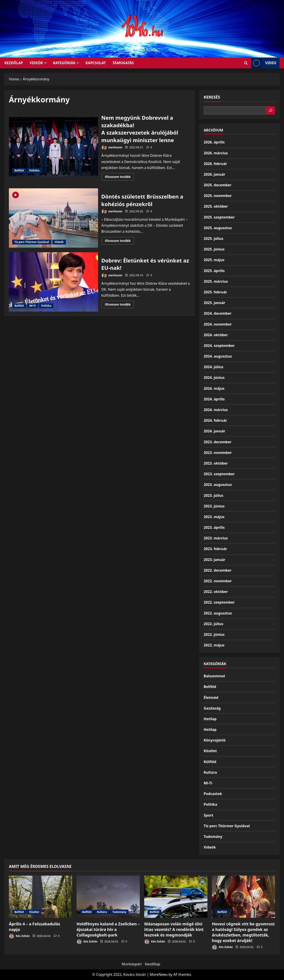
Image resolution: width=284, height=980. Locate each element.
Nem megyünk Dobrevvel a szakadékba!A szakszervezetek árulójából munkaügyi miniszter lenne (53, 147)
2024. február (215, 420)
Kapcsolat (96, 63)
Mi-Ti (33, 306)
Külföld (210, 762)
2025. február (215, 292)
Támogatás (123, 63)
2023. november (218, 453)
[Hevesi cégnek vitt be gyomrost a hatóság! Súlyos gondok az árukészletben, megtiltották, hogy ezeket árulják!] (244, 897)
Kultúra (210, 772)
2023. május (214, 517)
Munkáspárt (132, 964)
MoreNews (159, 974)
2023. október (216, 463)
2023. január (214, 560)
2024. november (218, 324)
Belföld (19, 170)
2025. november (218, 196)
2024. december (218, 313)
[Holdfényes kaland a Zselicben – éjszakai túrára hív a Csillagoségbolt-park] (108, 897)
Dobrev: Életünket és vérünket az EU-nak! (53, 282)
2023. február (215, 549)
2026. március (216, 153)
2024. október (216, 335)
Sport (208, 815)
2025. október (216, 206)
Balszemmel (214, 676)
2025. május (214, 260)
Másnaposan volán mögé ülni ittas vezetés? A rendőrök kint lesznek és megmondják (174, 929)
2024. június (214, 378)
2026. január (214, 174)
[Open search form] (246, 63)
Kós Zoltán (19, 936)
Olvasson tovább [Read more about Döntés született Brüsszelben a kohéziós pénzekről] (120, 241)
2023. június (214, 506)
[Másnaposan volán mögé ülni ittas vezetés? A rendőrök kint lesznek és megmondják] (176, 897)
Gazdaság (212, 708)
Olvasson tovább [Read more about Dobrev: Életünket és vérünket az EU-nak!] (120, 305)
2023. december (218, 442)
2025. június (214, 249)
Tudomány (213, 837)
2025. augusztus (218, 228)
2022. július (213, 624)
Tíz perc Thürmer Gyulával (32, 242)
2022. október (216, 592)
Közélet (210, 751)
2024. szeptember (219, 346)
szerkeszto (112, 148)
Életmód (211, 698)
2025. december (218, 185)
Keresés (212, 97)
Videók (36, 63)
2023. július (213, 495)
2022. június (214, 634)
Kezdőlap (153, 964)
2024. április (214, 399)
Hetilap (210, 719)
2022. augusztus (218, 613)
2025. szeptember (219, 217)
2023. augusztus (218, 485)
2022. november (218, 581)
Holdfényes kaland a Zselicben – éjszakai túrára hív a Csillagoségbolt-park (108, 929)
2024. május (214, 388)
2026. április (214, 142)
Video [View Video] (264, 63)
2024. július (213, 367)
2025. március (216, 281)
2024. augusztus (218, 356)
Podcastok (213, 794)
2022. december (218, 570)
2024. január (214, 431)
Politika (34, 170)
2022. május (214, 645)
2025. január (214, 303)
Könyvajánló (215, 740)
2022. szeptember (219, 602)
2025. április (214, 271)
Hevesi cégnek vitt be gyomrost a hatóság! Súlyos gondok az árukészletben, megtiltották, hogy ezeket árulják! (243, 932)
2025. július (213, 239)
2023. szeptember (219, 474)
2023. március (216, 538)
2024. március (216, 410)
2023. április (214, 527)
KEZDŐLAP (14, 63)
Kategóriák (64, 63)
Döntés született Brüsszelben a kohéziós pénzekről (53, 218)
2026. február (215, 164)
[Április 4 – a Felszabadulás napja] (40, 897)
